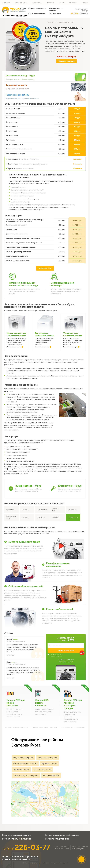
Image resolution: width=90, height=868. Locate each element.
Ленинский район (21, 770)
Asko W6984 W (42, 510)
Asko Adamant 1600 (11, 518)
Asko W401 (25, 518)
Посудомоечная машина (56, 9)
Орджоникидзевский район (26, 776)
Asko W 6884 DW (57, 510)
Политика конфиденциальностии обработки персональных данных (45, 863)
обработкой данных (56, 656)
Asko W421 (25, 510)
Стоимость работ (21, 3)
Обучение (73, 3)
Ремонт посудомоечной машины (62, 835)
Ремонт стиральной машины (17, 835)
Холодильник (55, 13)
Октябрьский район (42, 770)
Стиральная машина (37, 9)
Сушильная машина (37, 13)
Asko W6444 (11, 510)
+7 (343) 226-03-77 (61, 51)
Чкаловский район (51, 776)
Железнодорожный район (25, 764)
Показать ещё (45, 269)
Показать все (73, 518)
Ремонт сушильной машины (16, 839)
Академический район (23, 758)
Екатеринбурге (21, 15)
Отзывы (62, 3)
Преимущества (37, 3)
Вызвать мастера (66, 61)
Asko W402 (41, 518)
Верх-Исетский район (48, 758)
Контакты (85, 3)
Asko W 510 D (72, 510)
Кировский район (49, 764)
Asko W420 (56, 518)
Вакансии (50, 3)
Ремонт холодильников (57, 839)
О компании (6, 3)
